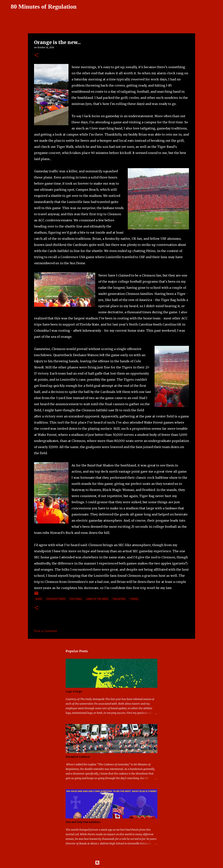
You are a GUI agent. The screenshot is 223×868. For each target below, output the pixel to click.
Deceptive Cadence (78, 757)
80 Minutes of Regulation (44, 7)
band (39, 599)
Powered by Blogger (111, 863)
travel (134, 599)
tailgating (119, 599)
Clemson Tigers (56, 599)
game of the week (97, 599)
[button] (36, 55)
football (76, 599)
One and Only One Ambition (83, 822)
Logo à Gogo (74, 691)
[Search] (82, 7)
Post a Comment (46, 631)
